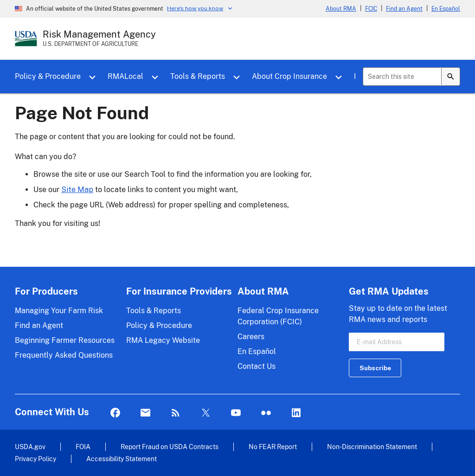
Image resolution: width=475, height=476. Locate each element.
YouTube (236, 413)
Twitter (206, 413)
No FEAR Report (273, 447)
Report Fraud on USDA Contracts (170, 447)
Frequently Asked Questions (64, 355)
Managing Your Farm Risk (59, 311)
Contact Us (257, 366)
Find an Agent (404, 9)
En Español (446, 9)
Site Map (77, 190)
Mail (145, 413)
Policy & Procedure (48, 76)
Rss (176, 413)
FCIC (371, 9)
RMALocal (125, 76)
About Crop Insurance (289, 76)
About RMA (341, 9)
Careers (251, 337)
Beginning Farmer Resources (65, 340)
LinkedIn (296, 413)
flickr (266, 413)
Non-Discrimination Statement (372, 447)
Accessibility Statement (122, 459)
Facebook (115, 413)
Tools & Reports (198, 76)
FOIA (83, 447)
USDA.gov (30, 447)
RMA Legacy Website (163, 340)
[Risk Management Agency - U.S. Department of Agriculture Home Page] (99, 39)
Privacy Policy (35, 459)
